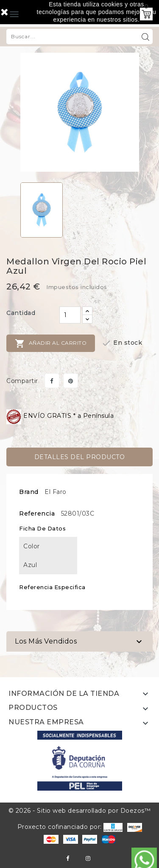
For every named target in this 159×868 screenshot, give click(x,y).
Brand (29, 492)
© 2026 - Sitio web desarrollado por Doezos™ (80, 811)
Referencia (37, 513)
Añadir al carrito (51, 343)
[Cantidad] (70, 315)
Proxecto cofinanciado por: (70, 827)
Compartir (52, 381)
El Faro (56, 492)
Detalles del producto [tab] (80, 457)
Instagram (88, 858)
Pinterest (71, 381)
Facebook (68, 858)
